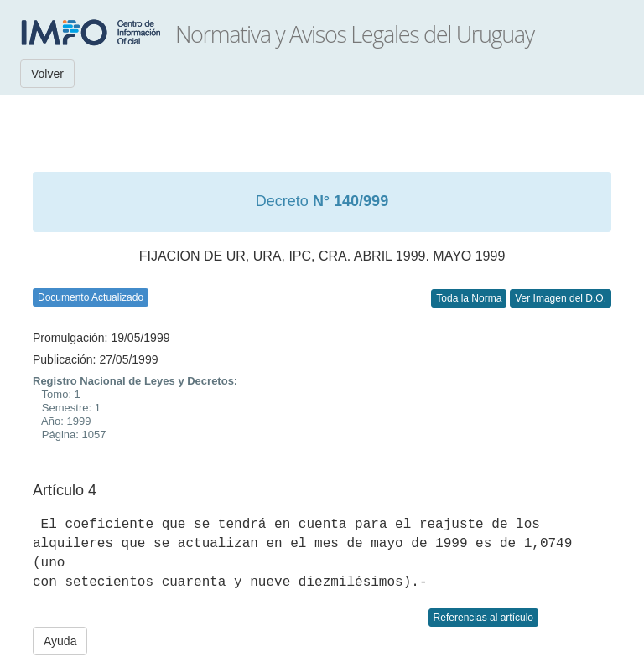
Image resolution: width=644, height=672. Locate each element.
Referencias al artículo (483, 618)
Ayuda (60, 641)
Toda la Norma (469, 298)
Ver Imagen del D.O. (561, 298)
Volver (47, 74)
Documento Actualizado (91, 297)
